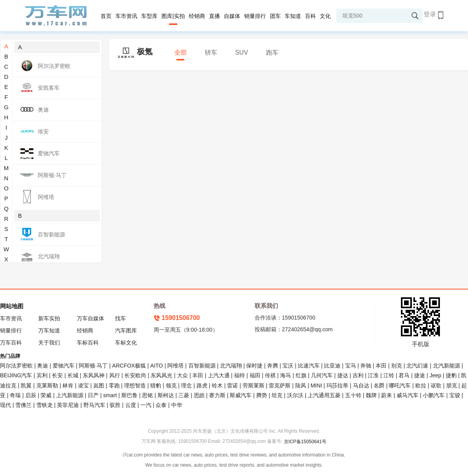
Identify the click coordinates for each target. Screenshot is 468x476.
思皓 (199, 395)
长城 (73, 375)
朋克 (452, 385)
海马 (285, 375)
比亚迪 (332, 366)
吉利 (358, 375)
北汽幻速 (417, 366)
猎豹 (156, 385)
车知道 (293, 16)
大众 (183, 375)
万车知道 (49, 330)
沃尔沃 (295, 395)
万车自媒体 (90, 318)
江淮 (373, 375)
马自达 (361, 385)
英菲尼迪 (68, 405)
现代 (5, 405)
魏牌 (371, 395)
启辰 (31, 395)
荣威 (46, 395)
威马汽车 (408, 395)
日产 (93, 395)
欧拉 (421, 385)
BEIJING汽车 (16, 375)
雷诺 (232, 385)
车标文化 (126, 343)
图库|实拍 (173, 16)
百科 (310, 16)
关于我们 (49, 343)
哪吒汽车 (400, 385)
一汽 (146, 405)
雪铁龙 (44, 405)
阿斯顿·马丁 (93, 366)
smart (110, 395)
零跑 (114, 385)
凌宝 (83, 385)
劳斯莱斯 (253, 385)
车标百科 (88, 343)
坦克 (277, 395)
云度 (131, 405)
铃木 (217, 385)
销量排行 (255, 16)
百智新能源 (202, 366)
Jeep (435, 375)
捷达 (343, 375)
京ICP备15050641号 (305, 442)
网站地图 (12, 306)
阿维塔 (175, 366)
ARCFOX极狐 (129, 366)
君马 (404, 375)
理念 (186, 385)
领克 (171, 385)
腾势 (262, 395)
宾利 (42, 375)
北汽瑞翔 (231, 366)
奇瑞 (15, 395)
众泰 (161, 405)
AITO (156, 366)
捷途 (420, 375)
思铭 (147, 395)
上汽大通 (219, 375)
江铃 (389, 375)
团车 (275, 16)
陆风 (301, 385)
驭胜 (115, 405)
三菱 (184, 395)
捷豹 (451, 375)
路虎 (202, 385)
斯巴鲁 (129, 395)
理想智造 (135, 385)
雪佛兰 (23, 405)
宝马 (351, 366)
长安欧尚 (135, 375)
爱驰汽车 (64, 366)
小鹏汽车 (434, 395)
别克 (397, 366)
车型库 (149, 16)
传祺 (270, 375)
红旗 (301, 375)
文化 (325, 16)
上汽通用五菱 (324, 395)
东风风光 (161, 375)
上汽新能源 (70, 395)
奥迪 (43, 366)
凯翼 (26, 385)
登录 (430, 14)
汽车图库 (126, 330)
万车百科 (11, 343)
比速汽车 (309, 366)
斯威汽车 (241, 395)
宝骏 (455, 395)
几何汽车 (322, 375)
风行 (115, 375)
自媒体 (232, 16)
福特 (239, 375)
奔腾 (273, 366)
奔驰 (366, 366)
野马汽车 (94, 405)
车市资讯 (126, 16)
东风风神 (94, 375)
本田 (381, 366)
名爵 (379, 385)
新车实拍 (49, 318)
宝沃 (288, 366)
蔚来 (386, 395)
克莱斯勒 (47, 385)
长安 (57, 375)
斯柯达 (166, 395)
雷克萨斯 (280, 385)
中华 (177, 405)
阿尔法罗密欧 (17, 366)
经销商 (197, 16)
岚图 (99, 385)
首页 (106, 16)
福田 (255, 375)
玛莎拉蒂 (337, 385)
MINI (316, 385)
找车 (121, 318)
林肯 (68, 385)
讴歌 (436, 385)
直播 (214, 16)
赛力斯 (217, 395)
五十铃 (353, 395)
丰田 (198, 375)
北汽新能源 (447, 366)
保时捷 (254, 366)
